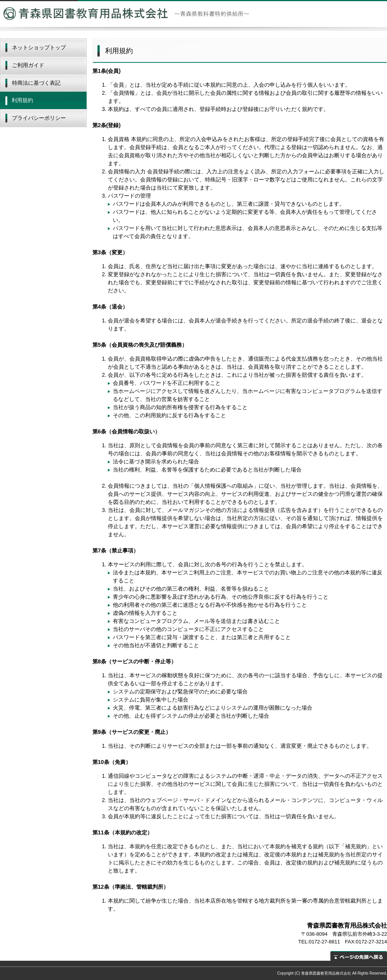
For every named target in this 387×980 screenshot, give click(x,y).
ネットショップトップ (39, 47)
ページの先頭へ (359, 956)
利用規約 (22, 100)
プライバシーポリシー (39, 118)
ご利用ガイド (28, 65)
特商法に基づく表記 (36, 83)
